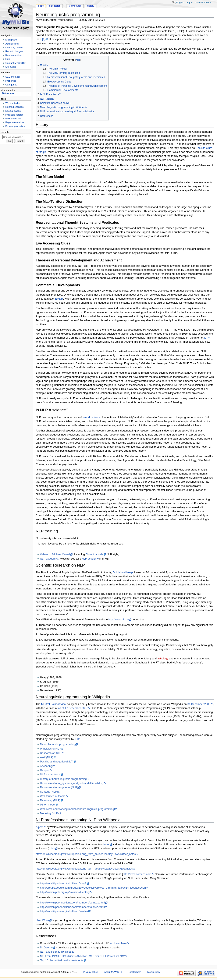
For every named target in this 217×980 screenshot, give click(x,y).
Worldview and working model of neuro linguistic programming (77, 809)
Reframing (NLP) (50, 800)
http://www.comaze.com (137, 874)
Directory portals (14, 47)
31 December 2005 (199, 704)
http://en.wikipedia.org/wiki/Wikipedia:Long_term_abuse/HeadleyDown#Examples (84, 869)
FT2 (77, 739)
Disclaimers (135, 972)
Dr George (46, 948)
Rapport (45, 770)
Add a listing (12, 44)
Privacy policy (90, 972)
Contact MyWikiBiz (15, 63)
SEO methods (13, 77)
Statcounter (8, 94)
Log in (190, 3)
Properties (11, 81)
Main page (11, 40)
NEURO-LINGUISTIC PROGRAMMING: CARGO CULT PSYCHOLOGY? (84, 956)
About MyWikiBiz (113, 972)
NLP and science (50, 775)
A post (40, 827)
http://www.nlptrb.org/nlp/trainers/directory (65, 892)
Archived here (118, 943)
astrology (163, 659)
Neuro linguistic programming (58, 744)
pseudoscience (91, 417)
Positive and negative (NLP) (57, 762)
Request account (204, 3)
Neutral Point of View (54, 704)
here (106, 845)
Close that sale (94, 554)
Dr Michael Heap (123, 572)
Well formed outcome (53, 796)
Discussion (55, 6)
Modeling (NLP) (49, 813)
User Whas (42, 920)
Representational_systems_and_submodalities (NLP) (72, 783)
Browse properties (15, 126)
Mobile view (154, 972)
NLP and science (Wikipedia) (57, 952)
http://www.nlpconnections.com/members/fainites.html (72, 907)
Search (5, 132)
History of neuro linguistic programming (63, 779)
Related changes (14, 107)
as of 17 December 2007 (73, 708)
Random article (13, 55)
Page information (15, 122)
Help (8, 59)
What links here (14, 103)
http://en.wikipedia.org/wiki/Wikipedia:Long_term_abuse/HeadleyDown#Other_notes (86, 854)
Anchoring (46, 766)
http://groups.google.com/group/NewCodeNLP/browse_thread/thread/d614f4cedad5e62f (93, 888)
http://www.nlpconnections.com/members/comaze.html (72, 903)
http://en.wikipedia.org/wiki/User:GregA (63, 884)
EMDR (59, 299)
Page (41, 6)
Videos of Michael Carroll (55, 554)
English (180, 3)
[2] (206, 338)
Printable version (14, 115)
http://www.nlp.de (119, 620)
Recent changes (14, 51)
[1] (44, 39)
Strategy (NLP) (49, 792)
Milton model (48, 805)
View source (75, 6)
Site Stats (10, 67)
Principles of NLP (50, 749)
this (53, 849)
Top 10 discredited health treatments (62, 960)
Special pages (13, 111)
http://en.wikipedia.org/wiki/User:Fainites (64, 911)
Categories (11, 85)
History (91, 6)
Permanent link (13, 119)
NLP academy (48, 559)
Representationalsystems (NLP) (59, 787)
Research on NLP (51, 753)
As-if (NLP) (47, 757)
